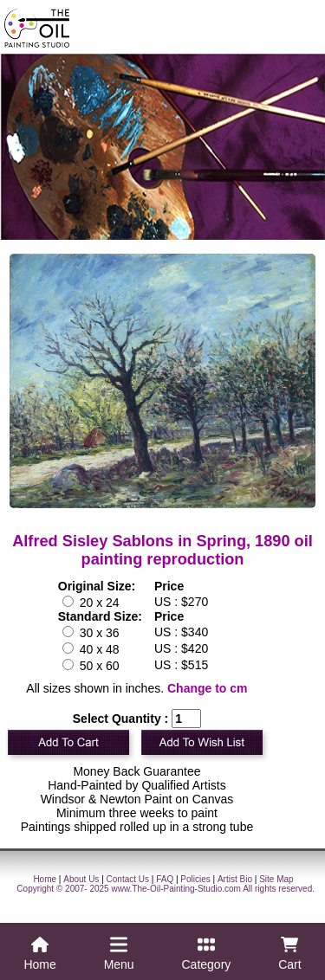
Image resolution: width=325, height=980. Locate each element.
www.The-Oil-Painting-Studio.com (176, 889)
